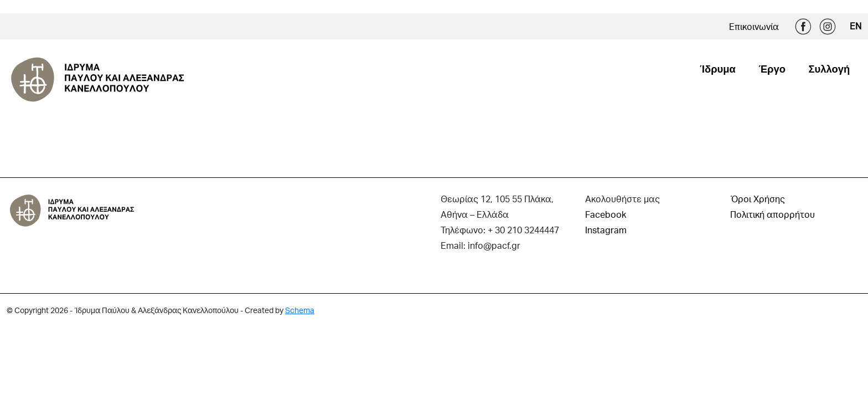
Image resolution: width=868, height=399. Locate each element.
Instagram (828, 27)
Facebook (803, 27)
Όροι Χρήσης (758, 199)
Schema (300, 310)
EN (856, 26)
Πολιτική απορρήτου (773, 214)
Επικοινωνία (754, 26)
